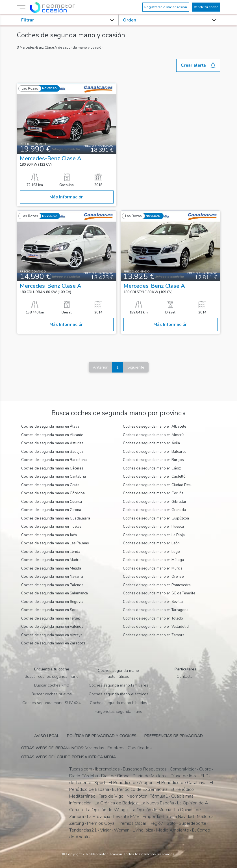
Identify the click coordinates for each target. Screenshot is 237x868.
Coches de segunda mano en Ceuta (50, 485)
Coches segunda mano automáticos (118, 674)
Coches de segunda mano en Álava (50, 427)
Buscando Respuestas (145, 769)
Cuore (205, 769)
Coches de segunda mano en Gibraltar (155, 502)
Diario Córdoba (84, 776)
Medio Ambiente (173, 830)
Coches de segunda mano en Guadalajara (56, 518)
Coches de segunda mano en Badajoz (52, 452)
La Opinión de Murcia (151, 810)
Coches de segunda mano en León (151, 543)
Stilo (171, 823)
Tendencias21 (83, 830)
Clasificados (140, 748)
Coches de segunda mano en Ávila (151, 443)
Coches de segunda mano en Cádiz (152, 468)
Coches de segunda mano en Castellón (155, 477)
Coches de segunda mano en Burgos (153, 460)
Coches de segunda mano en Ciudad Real (157, 485)
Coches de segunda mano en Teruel (51, 618)
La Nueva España (157, 803)
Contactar (185, 677)
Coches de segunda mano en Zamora (154, 635)
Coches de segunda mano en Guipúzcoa (156, 518)
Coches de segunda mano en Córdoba (53, 493)
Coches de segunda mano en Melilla (51, 568)
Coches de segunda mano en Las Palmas (55, 543)
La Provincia (99, 817)
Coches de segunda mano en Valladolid (156, 627)
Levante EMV (126, 817)
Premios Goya (101, 823)
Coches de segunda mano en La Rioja (154, 535)
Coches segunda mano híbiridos (118, 703)
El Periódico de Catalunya (181, 783)
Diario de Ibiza (184, 776)
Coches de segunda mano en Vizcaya (52, 635)
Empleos (116, 748)
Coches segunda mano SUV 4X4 (52, 703)
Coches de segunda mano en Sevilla (153, 602)
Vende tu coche (206, 7)
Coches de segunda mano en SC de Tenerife (159, 593)
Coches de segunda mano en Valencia (52, 627)
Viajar (105, 830)
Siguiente (136, 367)
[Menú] (22, 7)
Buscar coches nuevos (52, 694)
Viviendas (95, 748)
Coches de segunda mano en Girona (51, 510)
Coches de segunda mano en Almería (154, 435)
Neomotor (137, 796)
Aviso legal (47, 736)
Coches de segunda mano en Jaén (49, 535)
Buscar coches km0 (52, 685)
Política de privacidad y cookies (102, 736)
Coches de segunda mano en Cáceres (52, 468)
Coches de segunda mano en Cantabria (54, 477)
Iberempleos (107, 769)
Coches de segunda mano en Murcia (153, 568)
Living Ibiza (143, 830)
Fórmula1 (159, 796)
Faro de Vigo (111, 796)
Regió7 (156, 823)
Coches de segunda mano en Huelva (51, 527)
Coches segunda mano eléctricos (118, 694)
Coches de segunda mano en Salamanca (55, 593)
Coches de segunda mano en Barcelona (54, 460)
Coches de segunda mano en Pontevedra (157, 585)
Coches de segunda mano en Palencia (52, 585)
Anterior (100, 367)
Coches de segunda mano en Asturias (52, 443)
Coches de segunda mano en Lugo (151, 552)
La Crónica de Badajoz (116, 803)
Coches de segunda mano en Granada (154, 510)
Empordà (151, 817)
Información (80, 803)
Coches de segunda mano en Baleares (155, 452)
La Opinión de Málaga (107, 810)
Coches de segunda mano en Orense (153, 577)
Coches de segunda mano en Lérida (51, 552)
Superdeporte (193, 823)
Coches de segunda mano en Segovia (52, 602)
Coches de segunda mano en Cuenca (52, 502)
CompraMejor (183, 769)
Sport (100, 783)
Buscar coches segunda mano (52, 677)
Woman (122, 830)
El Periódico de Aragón (131, 783)
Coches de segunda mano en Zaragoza (53, 643)
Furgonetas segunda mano (118, 712)
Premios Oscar (132, 823)
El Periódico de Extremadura (140, 789)
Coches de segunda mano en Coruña (153, 493)
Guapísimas (182, 796)
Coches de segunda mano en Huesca (153, 527)
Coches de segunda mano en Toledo (153, 618)
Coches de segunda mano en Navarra (52, 577)
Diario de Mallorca (150, 776)
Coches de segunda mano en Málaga (153, 560)
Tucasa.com (81, 769)
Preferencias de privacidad (174, 736)
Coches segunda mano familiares (118, 685)
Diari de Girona (115, 776)
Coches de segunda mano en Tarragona (156, 610)
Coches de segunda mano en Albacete (155, 427)
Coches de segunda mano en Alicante (52, 435)
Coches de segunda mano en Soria (50, 610)
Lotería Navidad (179, 817)
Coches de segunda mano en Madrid (51, 560)
